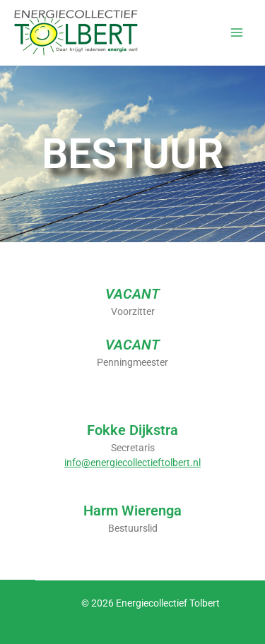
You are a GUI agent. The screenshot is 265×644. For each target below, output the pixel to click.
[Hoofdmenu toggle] (237, 33)
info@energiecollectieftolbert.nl (132, 463)
